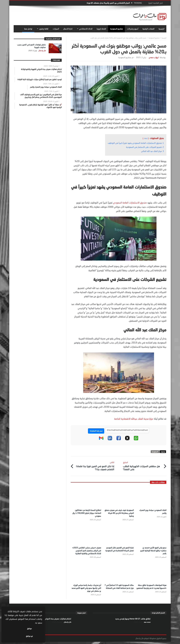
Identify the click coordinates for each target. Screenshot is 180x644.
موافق (34, 636)
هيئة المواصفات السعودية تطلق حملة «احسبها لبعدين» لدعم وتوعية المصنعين (152, 590)
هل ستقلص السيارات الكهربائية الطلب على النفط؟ (142, 465)
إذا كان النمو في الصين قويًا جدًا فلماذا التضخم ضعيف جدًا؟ (95, 465)
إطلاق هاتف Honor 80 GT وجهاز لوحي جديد (133, 621)
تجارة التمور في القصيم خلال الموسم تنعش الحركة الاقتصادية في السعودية (119, 550)
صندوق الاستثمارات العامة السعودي (130, 203)
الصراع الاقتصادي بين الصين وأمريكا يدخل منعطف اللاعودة (108, 3)
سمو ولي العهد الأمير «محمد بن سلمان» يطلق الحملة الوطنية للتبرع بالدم (152, 550)
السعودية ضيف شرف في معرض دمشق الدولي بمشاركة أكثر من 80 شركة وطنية (120, 512)
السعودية (155, 452)
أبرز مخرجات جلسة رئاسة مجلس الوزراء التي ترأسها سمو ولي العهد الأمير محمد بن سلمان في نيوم (86, 590)
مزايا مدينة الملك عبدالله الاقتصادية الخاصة (134, 419)
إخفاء (146, 138)
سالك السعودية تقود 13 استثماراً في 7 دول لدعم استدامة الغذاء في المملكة (119, 590)
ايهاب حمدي (154, 57)
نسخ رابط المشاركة (96, 431)
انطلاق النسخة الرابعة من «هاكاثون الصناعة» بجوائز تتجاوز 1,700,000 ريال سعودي (87, 512)
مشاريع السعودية (154, 38)
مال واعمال (42, 51)
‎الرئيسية (164, 38)
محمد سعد (147, 624)
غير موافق (15, 636)
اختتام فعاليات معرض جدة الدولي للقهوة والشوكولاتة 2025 (47, 621)
